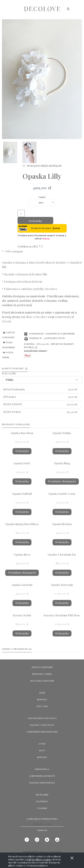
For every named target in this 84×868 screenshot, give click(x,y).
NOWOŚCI (42, 699)
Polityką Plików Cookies (39, 859)
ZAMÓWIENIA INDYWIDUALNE (42, 732)
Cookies (42, 808)
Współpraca (42, 769)
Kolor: (42, 197)
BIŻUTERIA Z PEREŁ (42, 674)
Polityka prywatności (42, 783)
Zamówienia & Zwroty (42, 776)
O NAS (42, 744)
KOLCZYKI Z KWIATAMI (42, 681)
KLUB (42, 693)
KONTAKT (42, 757)
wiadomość (71, 296)
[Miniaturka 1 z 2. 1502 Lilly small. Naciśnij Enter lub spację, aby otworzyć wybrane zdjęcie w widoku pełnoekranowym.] (10, 152)
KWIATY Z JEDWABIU (42, 667)
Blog (42, 750)
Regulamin (42, 795)
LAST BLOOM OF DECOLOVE (42, 718)
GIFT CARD (42, 706)
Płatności (42, 801)
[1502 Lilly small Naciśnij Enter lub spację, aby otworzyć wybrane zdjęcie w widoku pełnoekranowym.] (42, 79)
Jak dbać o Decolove (42, 725)
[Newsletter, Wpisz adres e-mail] (42, 824)
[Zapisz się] (42, 830)
